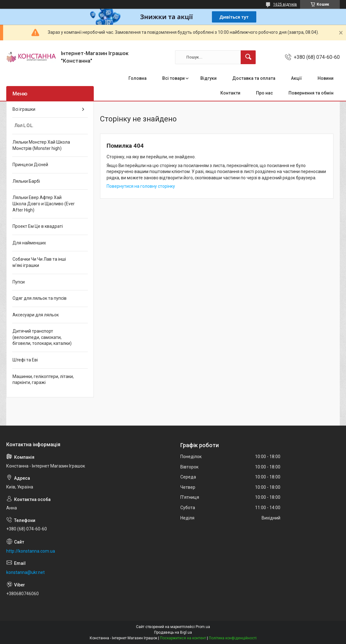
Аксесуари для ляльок (36, 315)
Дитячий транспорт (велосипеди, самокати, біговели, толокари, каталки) (42, 337)
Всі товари (173, 78)
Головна (138, 78)
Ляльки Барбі (26, 181)
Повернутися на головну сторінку (141, 186)
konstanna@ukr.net (25, 572)
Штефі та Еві (25, 360)
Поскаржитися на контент (183, 638)
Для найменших (29, 243)
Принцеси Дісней (30, 165)
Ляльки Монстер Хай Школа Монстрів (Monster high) (41, 145)
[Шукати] (248, 57)
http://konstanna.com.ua (31, 551)
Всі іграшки (24, 109)
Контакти (230, 93)
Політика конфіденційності (233, 638)
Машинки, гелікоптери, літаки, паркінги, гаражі (43, 380)
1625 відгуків (285, 4)
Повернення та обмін (311, 93)
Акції (296, 78)
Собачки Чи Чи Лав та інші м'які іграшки (39, 262)
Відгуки (208, 78)
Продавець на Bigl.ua (173, 632)
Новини (326, 78)
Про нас (264, 93)
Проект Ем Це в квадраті (38, 226)
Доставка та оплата (254, 78)
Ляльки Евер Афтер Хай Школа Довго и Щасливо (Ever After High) (44, 204)
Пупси (19, 282)
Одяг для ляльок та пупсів (40, 298)
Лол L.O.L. (23, 125)
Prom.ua (203, 627)
